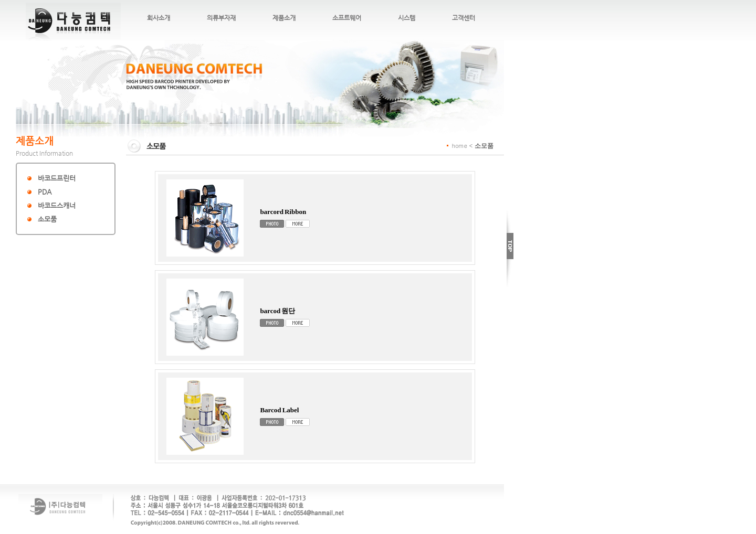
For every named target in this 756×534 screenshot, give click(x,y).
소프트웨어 (347, 18)
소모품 (47, 219)
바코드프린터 (57, 178)
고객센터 (464, 18)
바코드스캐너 (57, 205)
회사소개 (159, 18)
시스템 (407, 18)
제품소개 (284, 18)
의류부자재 (221, 18)
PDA (45, 192)
